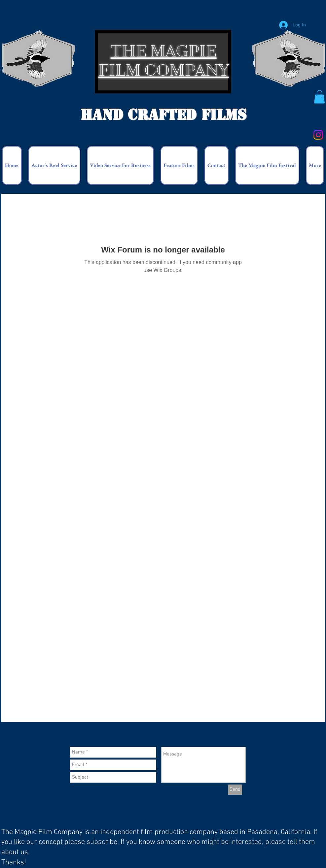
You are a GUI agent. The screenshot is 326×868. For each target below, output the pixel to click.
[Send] (235, 790)
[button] (319, 97)
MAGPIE (183, 51)
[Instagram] (318, 135)
